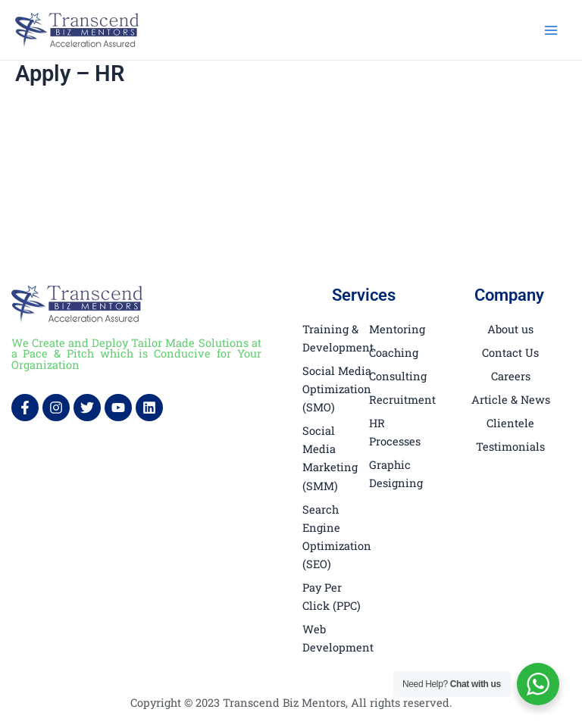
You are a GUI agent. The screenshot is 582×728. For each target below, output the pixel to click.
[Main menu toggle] (551, 30)
